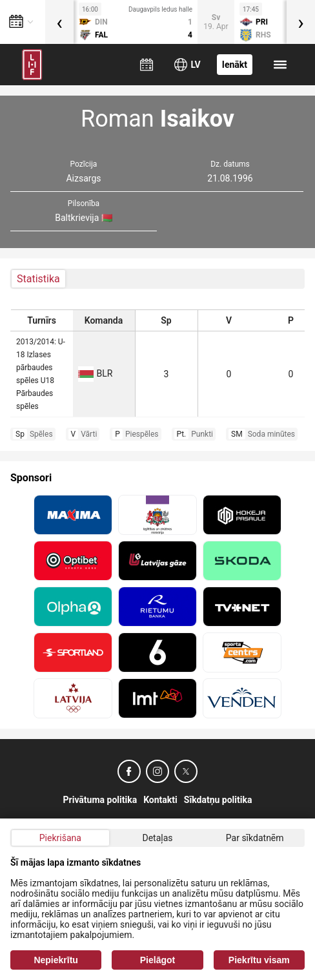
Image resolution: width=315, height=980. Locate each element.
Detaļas (157, 838)
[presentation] (59, 22)
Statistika (38, 279)
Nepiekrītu (56, 960)
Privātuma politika (100, 800)
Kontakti (160, 800)
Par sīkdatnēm (255, 838)
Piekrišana (60, 838)
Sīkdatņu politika (218, 800)
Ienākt (235, 65)
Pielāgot (157, 960)
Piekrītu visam (259, 960)
